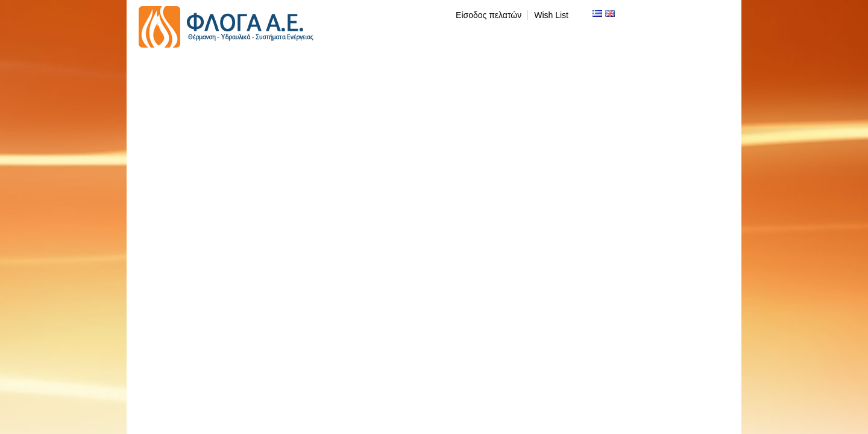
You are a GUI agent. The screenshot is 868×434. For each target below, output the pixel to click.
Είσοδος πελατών (489, 15)
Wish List (551, 15)
